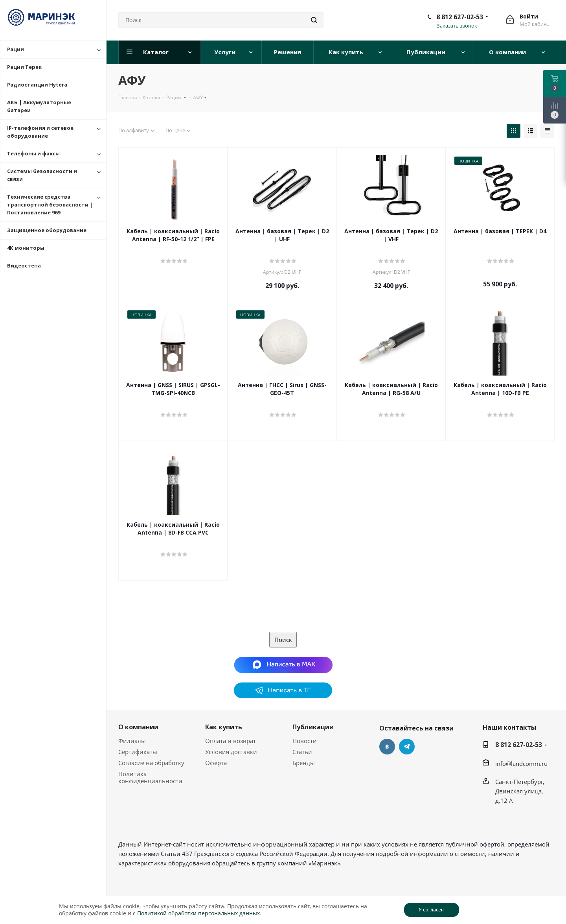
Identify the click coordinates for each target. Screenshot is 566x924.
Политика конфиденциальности (150, 777)
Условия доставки (231, 752)
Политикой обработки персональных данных (198, 913)
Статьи (302, 752)
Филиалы (132, 741)
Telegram (407, 747)
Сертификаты (138, 752)
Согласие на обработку (151, 763)
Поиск (283, 640)
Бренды (304, 763)
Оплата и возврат (231, 741)
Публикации (313, 727)
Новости (305, 741)
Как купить (224, 727)
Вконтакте (387, 747)
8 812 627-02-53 (460, 17)
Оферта (216, 763)
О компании (138, 727)
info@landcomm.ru (521, 764)
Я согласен (431, 910)
